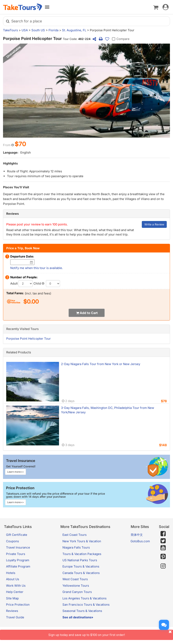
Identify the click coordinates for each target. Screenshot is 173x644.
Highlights (10, 163)
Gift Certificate (17, 535)
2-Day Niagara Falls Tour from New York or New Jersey (101, 364)
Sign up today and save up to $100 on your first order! (111, 633)
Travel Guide (15, 617)
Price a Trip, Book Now (23, 248)
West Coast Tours (75, 579)
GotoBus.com (140, 541)
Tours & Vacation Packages (82, 554)
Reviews (12, 214)
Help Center (15, 592)
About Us (13, 579)
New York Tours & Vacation (82, 541)
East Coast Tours (75, 535)
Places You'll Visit (16, 187)
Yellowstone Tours (76, 586)
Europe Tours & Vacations (81, 566)
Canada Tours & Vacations (81, 573)
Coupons (12, 541)
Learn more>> (16, 472)
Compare (120, 39)
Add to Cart (89, 313)
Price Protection (18, 605)
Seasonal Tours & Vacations (82, 611)
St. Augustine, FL (74, 30)
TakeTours (10, 30)
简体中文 (137, 535)
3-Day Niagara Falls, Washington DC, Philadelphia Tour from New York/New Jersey (108, 410)
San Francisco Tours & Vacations (86, 605)
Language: (11, 152)
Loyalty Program (18, 560)
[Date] (31, 262)
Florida (53, 30)
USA (25, 30)
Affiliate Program (18, 566)
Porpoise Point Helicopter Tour (28, 339)
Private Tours (16, 554)
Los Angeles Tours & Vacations (84, 598)
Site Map (12, 598)
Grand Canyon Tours (77, 592)
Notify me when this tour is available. (37, 268)
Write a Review (154, 224)
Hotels (11, 573)
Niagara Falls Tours (76, 547)
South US (38, 30)
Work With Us (16, 586)
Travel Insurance (18, 547)
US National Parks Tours (80, 560)
